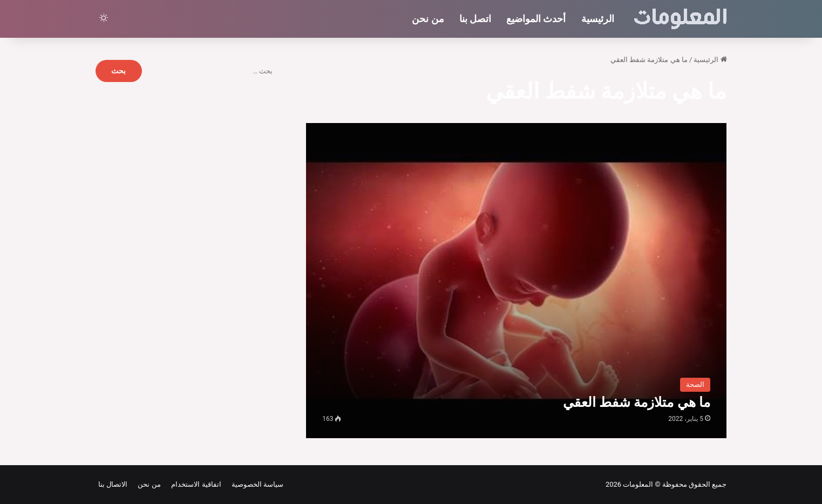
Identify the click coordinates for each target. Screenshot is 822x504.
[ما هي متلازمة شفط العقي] (516, 281)
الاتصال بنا (113, 484)
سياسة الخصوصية (256, 484)
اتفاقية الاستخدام (195, 484)
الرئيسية (598, 19)
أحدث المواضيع (536, 19)
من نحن (428, 19)
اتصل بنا (475, 19)
